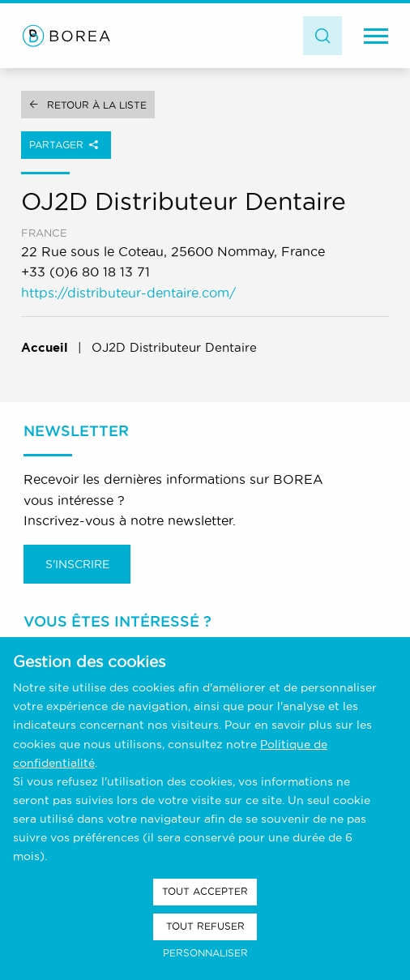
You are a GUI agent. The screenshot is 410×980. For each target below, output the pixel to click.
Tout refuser (205, 926)
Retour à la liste (97, 105)
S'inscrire (77, 564)
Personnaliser (205, 953)
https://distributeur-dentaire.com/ (128, 293)
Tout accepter (205, 891)
